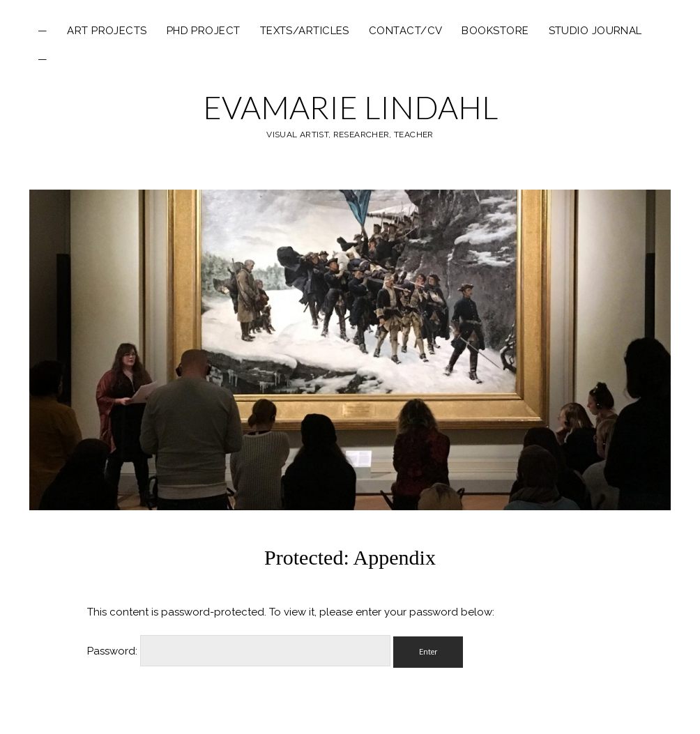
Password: (239, 651)
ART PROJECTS (107, 31)
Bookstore (495, 31)
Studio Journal (595, 31)
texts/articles (305, 31)
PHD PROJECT (204, 31)
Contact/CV (406, 31)
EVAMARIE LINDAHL (350, 107)
